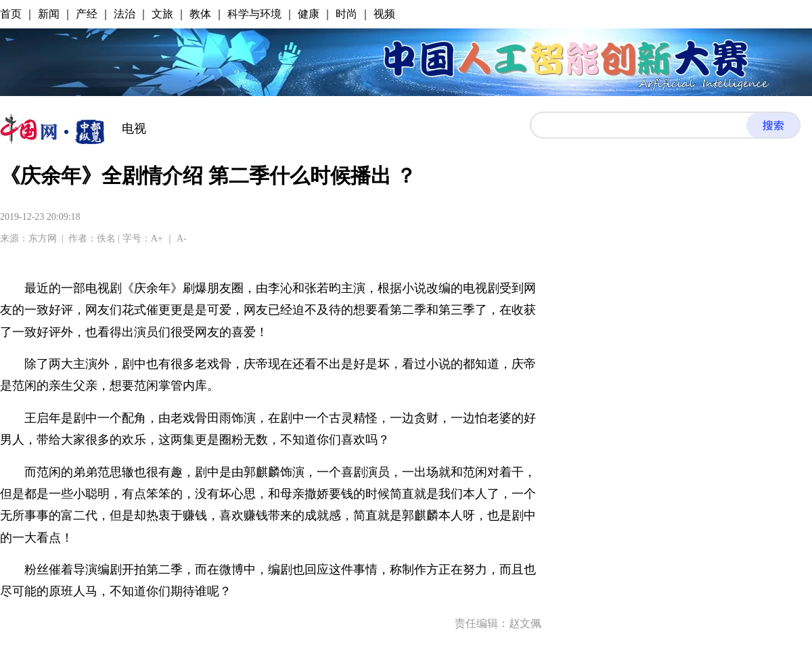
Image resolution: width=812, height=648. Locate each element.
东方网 (43, 238)
